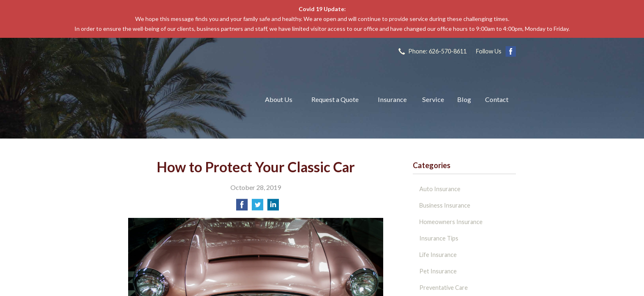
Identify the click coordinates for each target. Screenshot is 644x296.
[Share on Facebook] (242, 207)
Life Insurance (438, 255)
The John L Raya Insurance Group (187, 99)
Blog (464, 99)
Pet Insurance (438, 271)
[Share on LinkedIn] (273, 207)
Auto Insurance (440, 189)
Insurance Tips (439, 238)
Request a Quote (335, 99)
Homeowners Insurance (451, 222)
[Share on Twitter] (258, 207)
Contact (497, 99)
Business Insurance (445, 205)
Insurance (392, 99)
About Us (279, 99)
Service (433, 99)
